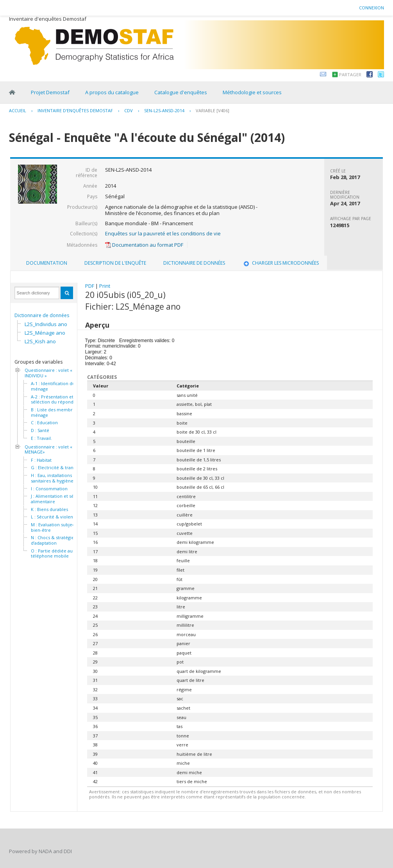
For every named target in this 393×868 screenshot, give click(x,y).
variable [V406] (213, 110)
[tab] (47, 263)
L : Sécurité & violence (54, 517)
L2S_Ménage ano (45, 333)
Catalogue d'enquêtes (181, 92)
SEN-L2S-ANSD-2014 (164, 110)
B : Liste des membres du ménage (57, 412)
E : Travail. (41, 438)
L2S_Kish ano (40, 341)
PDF (90, 286)
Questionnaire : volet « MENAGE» (48, 449)
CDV (129, 110)
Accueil (18, 110)
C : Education (44, 423)
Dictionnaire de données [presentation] (194, 263)
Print (105, 286)
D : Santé (40, 430)
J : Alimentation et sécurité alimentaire (59, 499)
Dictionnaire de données (42, 315)
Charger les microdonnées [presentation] (280, 263)
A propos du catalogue (112, 92)
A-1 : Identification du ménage (53, 386)
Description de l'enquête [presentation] (115, 263)
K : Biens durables (49, 509)
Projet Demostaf (50, 92)
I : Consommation (49, 489)
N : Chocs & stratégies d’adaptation (54, 540)
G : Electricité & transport (58, 468)
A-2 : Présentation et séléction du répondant (55, 399)
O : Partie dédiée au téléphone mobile (52, 553)
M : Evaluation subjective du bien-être (60, 527)
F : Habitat (41, 460)
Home (12, 92)
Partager (350, 74)
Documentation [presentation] (47, 263)
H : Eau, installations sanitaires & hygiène (52, 478)
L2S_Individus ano (46, 324)
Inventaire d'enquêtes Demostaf (75, 110)
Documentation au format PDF (144, 245)
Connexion (372, 8)
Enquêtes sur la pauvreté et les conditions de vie (163, 233)
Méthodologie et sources (252, 92)
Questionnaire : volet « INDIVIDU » (48, 373)
